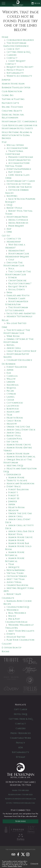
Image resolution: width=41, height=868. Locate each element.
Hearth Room (15, 418)
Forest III (14, 498)
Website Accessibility (19, 76)
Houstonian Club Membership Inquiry (17, 255)
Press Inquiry (16, 226)
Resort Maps (14, 594)
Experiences (14, 475)
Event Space (14, 486)
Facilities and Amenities (21, 313)
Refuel (11, 345)
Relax (5, 320)
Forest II (13, 495)
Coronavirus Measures (20, 40)
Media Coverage (18, 220)
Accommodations (17, 148)
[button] (3, 3)
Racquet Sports (18, 287)
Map (9, 229)
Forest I (13, 492)
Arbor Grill (14, 348)
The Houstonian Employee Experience (16, 45)
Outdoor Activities (18, 184)
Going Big (8, 95)
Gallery (7, 644)
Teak (9, 415)
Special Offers (15, 145)
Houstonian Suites (19, 160)
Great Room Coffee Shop (21, 351)
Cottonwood (15, 403)
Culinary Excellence (19, 360)
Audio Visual (14, 582)
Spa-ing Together (12, 107)
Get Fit (6, 236)
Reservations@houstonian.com (20, 799)
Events (11, 634)
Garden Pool (14, 439)
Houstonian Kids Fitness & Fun (17, 303)
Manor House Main (13, 84)
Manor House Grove (19, 445)
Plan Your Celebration (20, 640)
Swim (9, 292)
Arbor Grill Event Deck (21, 430)
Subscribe (20, 821)
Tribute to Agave (17, 481)
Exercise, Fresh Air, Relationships (13, 116)
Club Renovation (12, 91)
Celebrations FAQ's (18, 607)
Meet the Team (16, 579)
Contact (12, 58)
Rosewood (13, 409)
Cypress (11, 394)
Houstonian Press (17, 217)
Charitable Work (21, 738)
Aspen (10, 370)
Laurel (11, 397)
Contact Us (14, 239)
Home (5, 37)
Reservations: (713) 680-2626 (20, 795)
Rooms (6, 651)
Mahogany (13, 412)
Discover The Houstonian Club (14, 264)
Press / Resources (20, 733)
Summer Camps (17, 298)
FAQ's (9, 205)
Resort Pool (14, 436)
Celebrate (8, 598)
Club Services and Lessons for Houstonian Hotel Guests (20, 127)
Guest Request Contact (15, 62)
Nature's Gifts (10, 103)
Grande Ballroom (17, 585)
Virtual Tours (15, 573)
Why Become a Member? (15, 246)
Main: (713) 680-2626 (21, 790)
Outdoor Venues (17, 576)
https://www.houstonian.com (20, 803)
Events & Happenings (19, 169)
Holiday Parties (16, 637)
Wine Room (13, 336)
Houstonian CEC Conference (19, 122)
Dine (9, 232)
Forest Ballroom (17, 367)
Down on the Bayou (20, 187)
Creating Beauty (12, 111)
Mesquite (14, 567)
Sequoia (11, 388)
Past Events (15, 172)
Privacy (20, 743)
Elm (9, 373)
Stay (4, 142)
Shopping (12, 196)
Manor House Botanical (21, 457)
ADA (20, 747)
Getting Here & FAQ (18, 52)
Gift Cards (21, 709)
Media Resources (18, 223)
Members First (17, 251)
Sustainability (15, 73)
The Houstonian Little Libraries (17, 309)
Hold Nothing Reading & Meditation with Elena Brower (17, 135)
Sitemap (20, 757)
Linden (11, 382)
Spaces (12, 616)
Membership (14, 242)
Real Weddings (17, 613)
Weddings (12, 610)
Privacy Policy (13, 866)
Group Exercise (17, 281)
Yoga (11, 269)
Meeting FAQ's (15, 466)
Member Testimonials (19, 316)
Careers (11, 55)
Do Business (9, 364)
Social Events (16, 289)
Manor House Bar (19, 543)
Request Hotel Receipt (20, 67)
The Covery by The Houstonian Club (18, 273)
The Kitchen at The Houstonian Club (17, 332)
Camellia (12, 376)
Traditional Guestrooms (14, 153)
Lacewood (13, 406)
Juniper (6, 80)
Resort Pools (14, 208)
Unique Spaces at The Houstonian (18, 461)
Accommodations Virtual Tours (17, 165)
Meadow (12, 424)
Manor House (16, 478)
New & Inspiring (16, 570)
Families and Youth (18, 295)
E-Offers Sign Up (12, 648)
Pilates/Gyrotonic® (20, 284)
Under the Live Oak (18, 427)
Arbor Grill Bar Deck (21, 531)
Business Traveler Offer (16, 88)
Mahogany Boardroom (20, 483)
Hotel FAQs (20, 714)
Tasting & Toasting (13, 99)
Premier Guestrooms (21, 157)
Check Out (13, 49)
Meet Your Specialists (21, 631)
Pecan (10, 391)
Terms (20, 866)
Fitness (12, 278)
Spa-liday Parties (16, 323)
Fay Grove (12, 442)
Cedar (10, 400)
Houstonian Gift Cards (21, 181)
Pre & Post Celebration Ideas (16, 620)
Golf (11, 260)
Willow (11, 379)
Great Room (14, 421)
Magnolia (13, 385)
